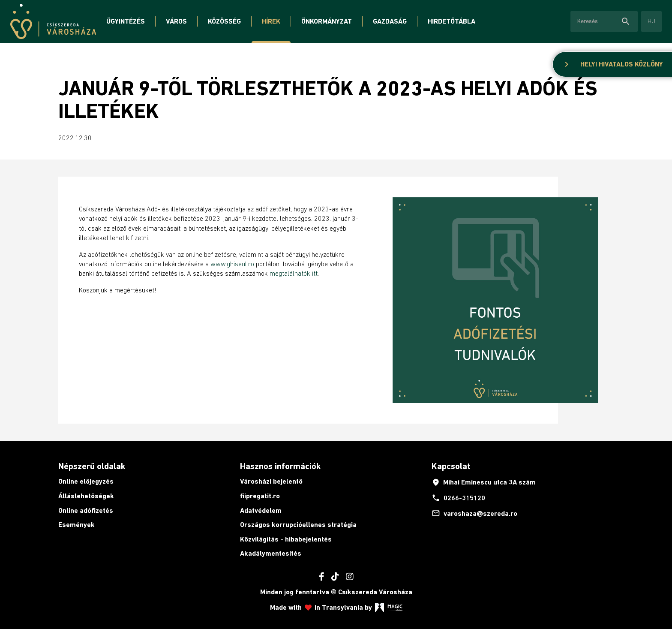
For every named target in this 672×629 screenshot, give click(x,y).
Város (176, 21)
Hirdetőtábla (451, 21)
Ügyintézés (126, 21)
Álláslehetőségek (86, 496)
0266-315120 (458, 498)
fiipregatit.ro (260, 496)
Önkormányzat (327, 21)
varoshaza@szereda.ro (474, 513)
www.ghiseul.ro (232, 264)
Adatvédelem (261, 510)
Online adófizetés (86, 510)
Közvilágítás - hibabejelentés (286, 539)
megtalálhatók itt (294, 273)
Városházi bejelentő (271, 481)
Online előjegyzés (86, 481)
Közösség (224, 21)
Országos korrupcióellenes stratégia (298, 525)
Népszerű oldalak (92, 466)
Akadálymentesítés (271, 553)
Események (76, 525)
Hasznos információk (280, 466)
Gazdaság (390, 21)
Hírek (271, 21)
